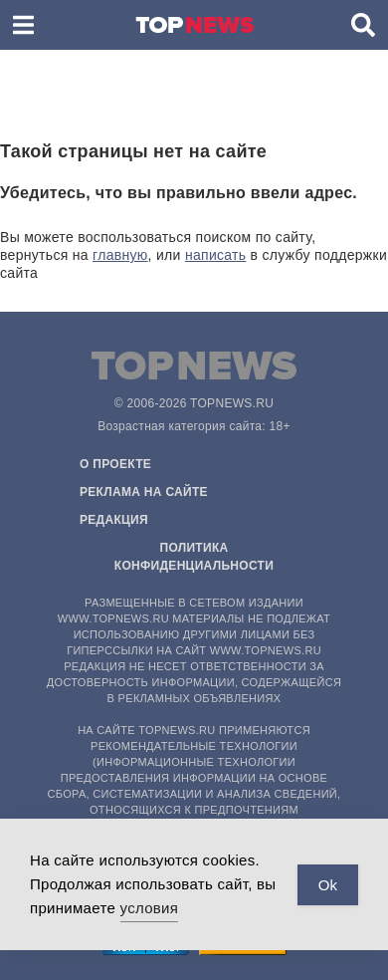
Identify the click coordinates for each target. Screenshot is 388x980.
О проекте (115, 464)
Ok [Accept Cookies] (328, 885)
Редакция (114, 520)
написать (216, 255)
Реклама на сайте (144, 492)
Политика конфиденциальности (194, 557)
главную (120, 255)
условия (150, 908)
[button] (23, 25)
